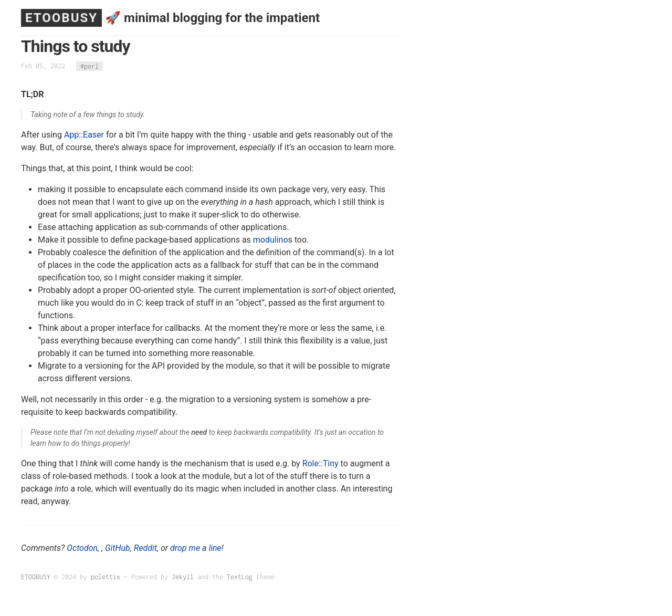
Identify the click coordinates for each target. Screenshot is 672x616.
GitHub (118, 548)
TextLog (240, 577)
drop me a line (196, 548)
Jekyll (183, 577)
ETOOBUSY (61, 18)
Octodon (82, 548)
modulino (271, 240)
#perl (90, 66)
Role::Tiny (321, 463)
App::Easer (84, 135)
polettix (106, 577)
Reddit (145, 548)
